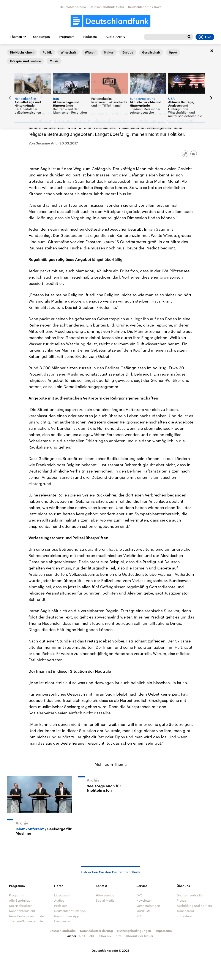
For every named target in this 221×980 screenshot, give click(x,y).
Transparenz (186, 911)
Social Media (105, 900)
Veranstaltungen (148, 906)
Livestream (62, 895)
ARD (82, 936)
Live (205, 37)
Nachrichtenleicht (22, 911)
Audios (59, 900)
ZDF (92, 936)
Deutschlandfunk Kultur (107, 7)
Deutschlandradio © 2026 (111, 951)
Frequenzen (63, 921)
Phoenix (105, 936)
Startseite (14, 51)
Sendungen (41, 37)
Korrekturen (185, 916)
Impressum (164, 931)
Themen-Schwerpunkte (26, 921)
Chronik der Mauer (140, 936)
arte (119, 936)
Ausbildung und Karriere (194, 906)
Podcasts (90, 37)
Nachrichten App (67, 916)
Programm (67, 37)
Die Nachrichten (21, 906)
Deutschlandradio (73, 7)
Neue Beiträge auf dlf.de (26, 916)
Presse (181, 900)
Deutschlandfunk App (70, 911)
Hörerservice (105, 895)
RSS (139, 916)
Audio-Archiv (115, 37)
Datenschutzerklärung (96, 931)
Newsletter (144, 900)
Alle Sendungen (21, 900)
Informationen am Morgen (44, 51)
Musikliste (144, 911)
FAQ (139, 895)
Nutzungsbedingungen (134, 931)
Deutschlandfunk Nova (145, 7)
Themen (16, 37)
